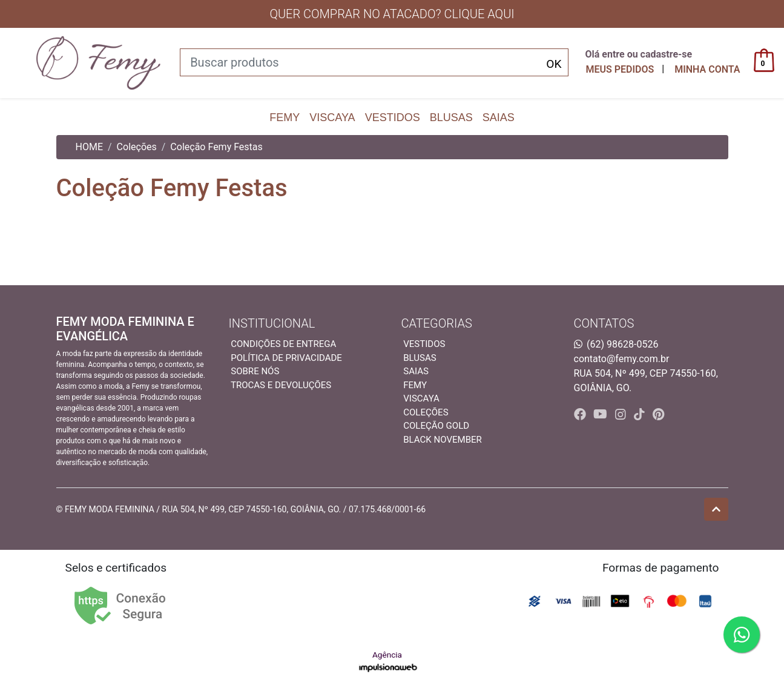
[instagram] (622, 414)
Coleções (137, 147)
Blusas (451, 117)
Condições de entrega (283, 344)
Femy (285, 117)
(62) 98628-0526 (622, 344)
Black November (443, 440)
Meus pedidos (620, 69)
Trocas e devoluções (281, 385)
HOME (89, 147)
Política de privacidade (286, 358)
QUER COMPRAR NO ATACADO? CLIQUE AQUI (392, 14)
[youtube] (602, 414)
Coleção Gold (436, 426)
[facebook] (581, 414)
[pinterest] (658, 414)
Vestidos (393, 117)
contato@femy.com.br (622, 359)
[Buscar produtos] (374, 62)
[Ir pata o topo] (716, 509)
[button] (707, 70)
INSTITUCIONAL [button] (272, 323)
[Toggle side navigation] (15, 62)
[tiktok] (641, 414)
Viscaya (332, 117)
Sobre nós (255, 371)
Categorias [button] (437, 323)
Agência (388, 662)
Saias (499, 117)
